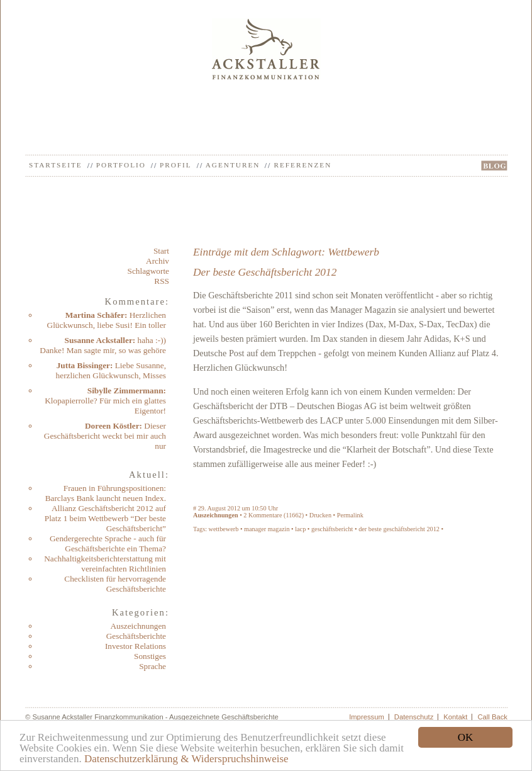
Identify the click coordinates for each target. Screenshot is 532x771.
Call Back (492, 717)
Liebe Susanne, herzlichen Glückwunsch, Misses (111, 370)
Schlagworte (148, 271)
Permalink (350, 515)
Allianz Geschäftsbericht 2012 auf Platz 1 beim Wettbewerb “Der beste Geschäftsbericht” (105, 518)
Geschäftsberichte (136, 636)
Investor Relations (136, 646)
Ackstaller (266, 49)
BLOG (494, 166)
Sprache (152, 666)
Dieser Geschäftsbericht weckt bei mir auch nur (105, 436)
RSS (162, 281)
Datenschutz (414, 717)
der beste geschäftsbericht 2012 (399, 529)
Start (161, 251)
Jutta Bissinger (83, 365)
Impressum (367, 717)
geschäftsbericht (332, 529)
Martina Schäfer (95, 315)
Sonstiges (150, 656)
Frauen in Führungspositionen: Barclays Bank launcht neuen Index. (106, 493)
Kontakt (455, 717)
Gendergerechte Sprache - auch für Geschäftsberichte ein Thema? (108, 543)
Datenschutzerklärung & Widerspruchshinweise (186, 759)
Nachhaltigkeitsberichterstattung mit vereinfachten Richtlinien (105, 564)
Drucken (320, 515)
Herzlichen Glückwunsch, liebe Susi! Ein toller (107, 320)
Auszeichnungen (138, 626)
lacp (300, 529)
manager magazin (267, 529)
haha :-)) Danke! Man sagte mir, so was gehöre (103, 345)
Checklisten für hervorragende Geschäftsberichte (115, 584)
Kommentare (265, 515)
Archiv (158, 261)
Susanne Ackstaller (99, 340)
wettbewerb (224, 529)
